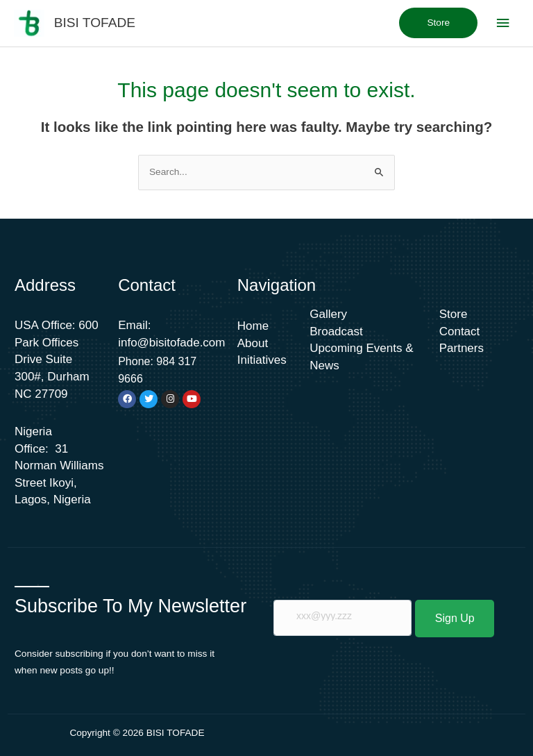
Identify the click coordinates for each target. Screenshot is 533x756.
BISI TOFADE (95, 23)
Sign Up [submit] (455, 618)
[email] (342, 618)
